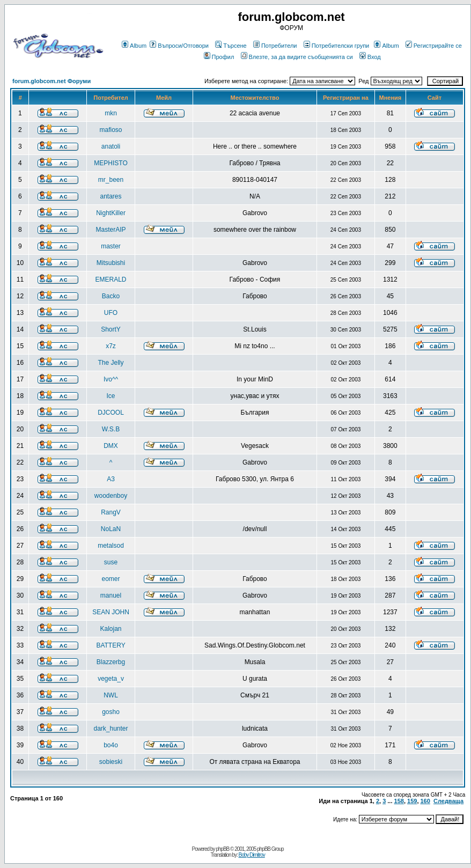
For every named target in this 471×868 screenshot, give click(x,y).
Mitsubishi (111, 263)
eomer (111, 579)
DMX (111, 446)
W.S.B (111, 429)
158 (399, 801)
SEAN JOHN (111, 612)
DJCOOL (111, 413)
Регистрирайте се (434, 46)
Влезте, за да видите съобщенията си (297, 57)
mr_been (111, 180)
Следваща (448, 801)
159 (412, 801)
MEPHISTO (111, 163)
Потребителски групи (337, 46)
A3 (111, 479)
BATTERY (111, 645)
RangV (111, 512)
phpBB (222, 849)
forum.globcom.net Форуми (51, 81)
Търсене (231, 46)
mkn (111, 113)
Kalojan (111, 629)
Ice (111, 396)
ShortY (111, 329)
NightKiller (111, 213)
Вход (370, 57)
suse (111, 562)
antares (111, 196)
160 (425, 801)
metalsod (111, 546)
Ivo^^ (111, 379)
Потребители (275, 46)
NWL (111, 695)
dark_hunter (111, 729)
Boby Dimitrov (251, 855)
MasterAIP (111, 230)
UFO (111, 313)
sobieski (111, 762)
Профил (219, 57)
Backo (111, 296)
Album (134, 46)
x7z (111, 346)
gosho (111, 712)
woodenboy (111, 496)
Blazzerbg (111, 662)
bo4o (111, 745)
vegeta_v (111, 679)
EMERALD (111, 279)
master (111, 246)
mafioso (111, 130)
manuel (111, 595)
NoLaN (111, 529)
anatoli (111, 146)
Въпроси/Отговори (179, 46)
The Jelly (111, 363)
